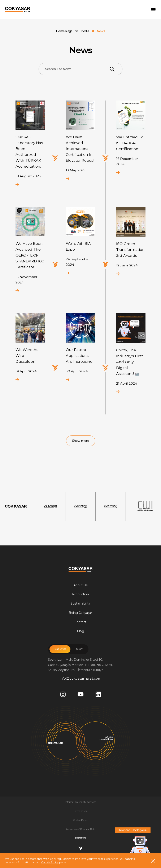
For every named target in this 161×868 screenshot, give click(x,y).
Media (85, 31)
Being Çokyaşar (80, 613)
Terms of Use (80, 811)
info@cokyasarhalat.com (81, 678)
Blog (80, 631)
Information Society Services (80, 802)
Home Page (64, 31)
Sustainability (80, 603)
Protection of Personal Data (80, 829)
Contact (80, 622)
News (101, 31)
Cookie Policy (50, 862)
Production (80, 594)
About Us (80, 585)
